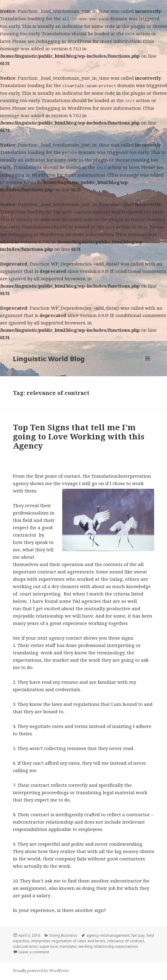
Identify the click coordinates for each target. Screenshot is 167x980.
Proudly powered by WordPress (41, 971)
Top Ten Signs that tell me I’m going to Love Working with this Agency (79, 436)
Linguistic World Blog (49, 358)
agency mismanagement (108, 935)
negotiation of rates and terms (78, 941)
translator (68, 946)
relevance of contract (126, 941)
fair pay (138, 935)
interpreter (40, 941)
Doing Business (63, 935)
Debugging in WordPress (64, 41)
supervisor (49, 946)
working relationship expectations (108, 946)
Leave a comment (34, 952)
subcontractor (25, 946)
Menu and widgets (148, 365)
